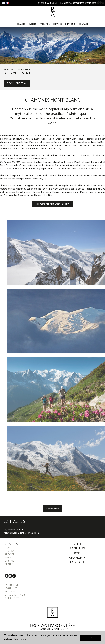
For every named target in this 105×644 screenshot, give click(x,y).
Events (32, 26)
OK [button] (90, 638)
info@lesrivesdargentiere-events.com (78, 3)
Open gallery (52, 510)
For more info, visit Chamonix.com (52, 206)
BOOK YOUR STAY (17, 85)
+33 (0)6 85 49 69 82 (47, 3)
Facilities (45, 26)
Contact (83, 26)
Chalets (21, 26)
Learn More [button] (20, 639)
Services (57, 26)
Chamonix (70, 26)
